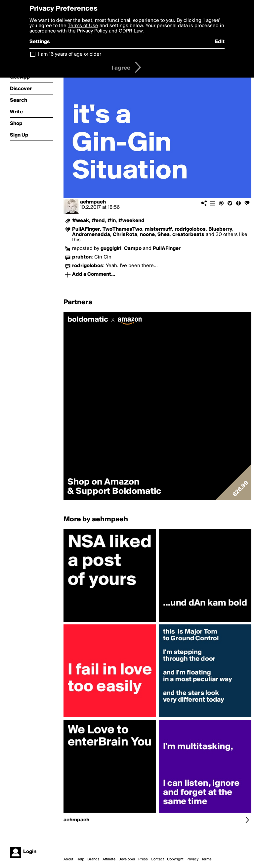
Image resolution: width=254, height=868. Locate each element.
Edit (220, 42)
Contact (157, 859)
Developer (127, 859)
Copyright (175, 859)
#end (98, 221)
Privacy (192, 859)
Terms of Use (83, 26)
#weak (81, 221)
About (68, 859)
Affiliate (109, 859)
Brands (93, 859)
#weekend (131, 221)
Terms (207, 859)
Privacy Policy (92, 31)
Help (80, 859)
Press (143, 859)
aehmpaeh (93, 202)
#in (112, 221)
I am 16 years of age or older (70, 54)
